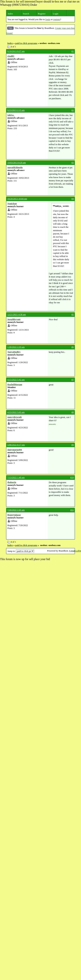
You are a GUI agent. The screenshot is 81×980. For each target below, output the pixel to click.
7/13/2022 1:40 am (16, 477)
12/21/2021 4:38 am (17, 314)
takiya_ (11, 115)
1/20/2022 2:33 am (16, 347)
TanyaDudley (14, 352)
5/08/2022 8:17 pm (16, 445)
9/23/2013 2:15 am (16, 110)
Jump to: (21, 551)
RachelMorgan (15, 384)
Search (26, 14)
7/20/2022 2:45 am (16, 510)
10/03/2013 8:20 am (17, 163)
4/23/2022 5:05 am (16, 412)
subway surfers (52, 424)
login (48, 19)
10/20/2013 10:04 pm (17, 199)
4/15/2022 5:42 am (16, 380)
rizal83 (11, 56)
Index (10, 14)
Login (56, 14)
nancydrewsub (15, 417)
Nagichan (12, 203)
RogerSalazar (14, 515)
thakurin (12, 482)
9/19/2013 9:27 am (16, 51)
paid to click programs (26, 43)
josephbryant (14, 319)
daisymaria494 (15, 450)
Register (42, 14)
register (57, 19)
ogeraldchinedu (15, 167)
